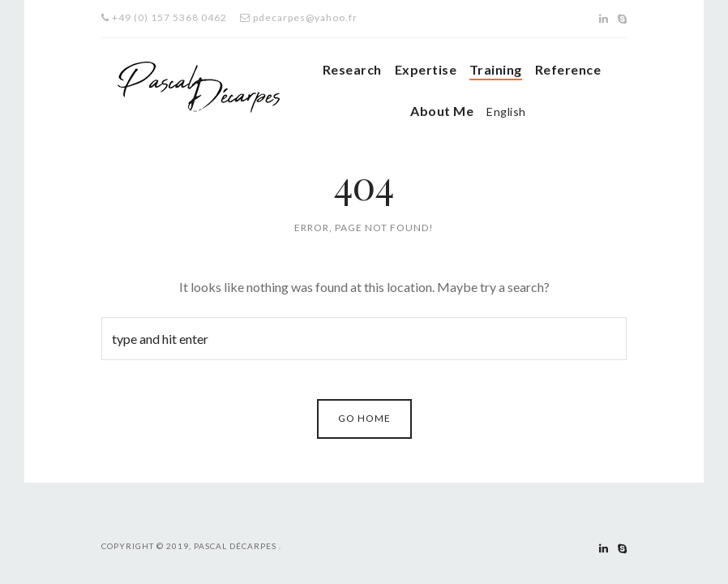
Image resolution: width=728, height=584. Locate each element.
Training (496, 69)
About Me (442, 111)
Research (352, 69)
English (506, 112)
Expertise (426, 69)
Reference (568, 69)
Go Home (364, 418)
